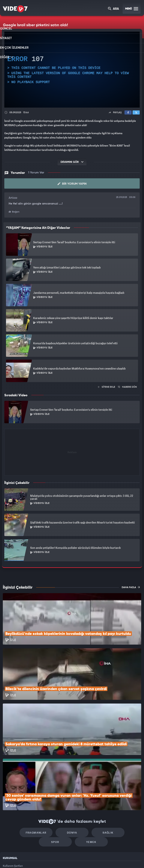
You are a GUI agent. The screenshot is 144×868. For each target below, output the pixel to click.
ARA (114, 9)
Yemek (73, 793)
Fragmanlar (24, 781)
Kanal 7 (25, 859)
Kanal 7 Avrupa (56, 859)
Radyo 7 (41, 859)
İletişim (7, 833)
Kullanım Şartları (13, 816)
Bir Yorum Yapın (72, 183)
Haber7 (91, 859)
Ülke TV (70, 859)
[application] (72, 70)
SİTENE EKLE (106, 386)
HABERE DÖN (127, 386)
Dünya (56, 781)
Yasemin (114, 859)
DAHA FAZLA (131, 586)
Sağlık (88, 781)
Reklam (7, 825)
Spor (120, 781)
